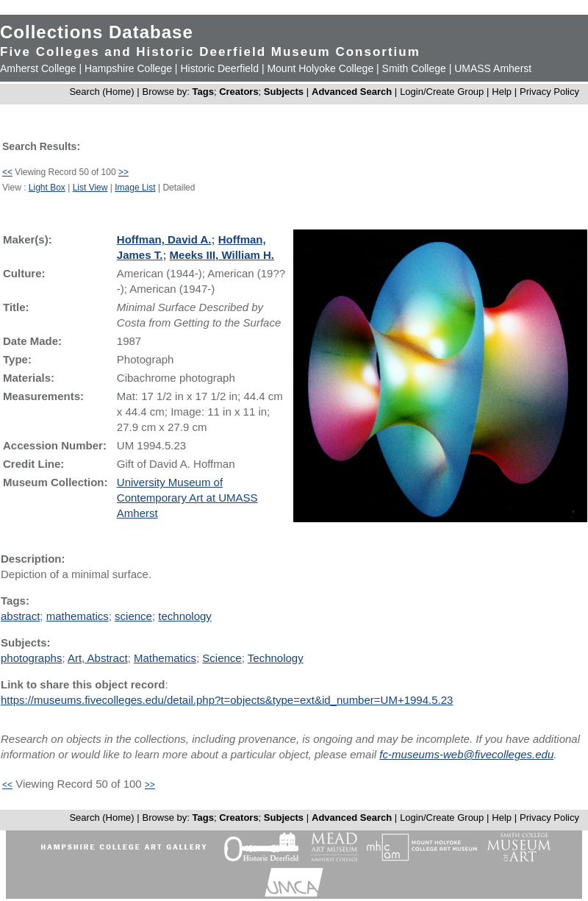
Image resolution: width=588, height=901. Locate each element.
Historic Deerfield (219, 68)
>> (123, 172)
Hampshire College (128, 68)
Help (502, 92)
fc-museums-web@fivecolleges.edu (466, 754)
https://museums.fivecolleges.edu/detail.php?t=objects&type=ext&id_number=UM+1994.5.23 (227, 700)
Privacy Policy (549, 92)
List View (90, 188)
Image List (135, 188)
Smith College (414, 68)
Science (222, 658)
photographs (31, 658)
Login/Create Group (443, 92)
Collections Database (97, 32)
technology (185, 616)
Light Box (47, 188)
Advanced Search (352, 92)
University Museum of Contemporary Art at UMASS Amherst (187, 498)
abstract (20, 616)
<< (7, 172)
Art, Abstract (98, 658)
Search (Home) (101, 92)
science (133, 616)
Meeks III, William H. (222, 255)
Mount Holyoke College (320, 68)
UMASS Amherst (493, 68)
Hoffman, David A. (164, 239)
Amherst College (38, 68)
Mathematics (165, 658)
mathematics (78, 616)
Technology (276, 658)
